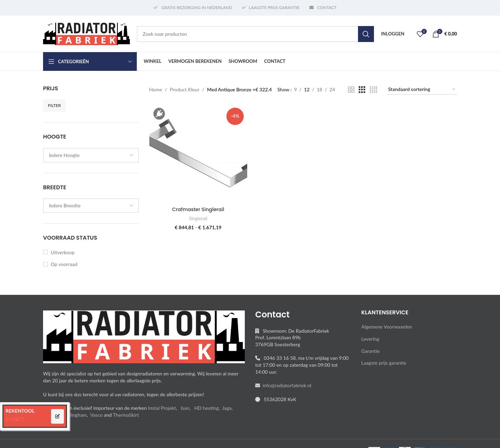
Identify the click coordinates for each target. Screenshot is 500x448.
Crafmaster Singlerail (198, 209)
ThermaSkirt (126, 415)
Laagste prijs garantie (384, 363)
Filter (54, 105)
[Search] (255, 34)
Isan (185, 408)
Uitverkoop (62, 252)
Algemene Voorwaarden (387, 327)
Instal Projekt (162, 408)
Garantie (371, 351)
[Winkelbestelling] (422, 90)
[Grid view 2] (351, 90)
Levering (370, 339)
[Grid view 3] (362, 90)
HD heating (206, 408)
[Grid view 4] (373, 90)
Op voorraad (64, 264)
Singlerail (198, 218)
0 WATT (15, 419)
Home (156, 89)
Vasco (97, 415)
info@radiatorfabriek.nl (286, 385)
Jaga (227, 408)
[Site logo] (86, 33)
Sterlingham (74, 415)
